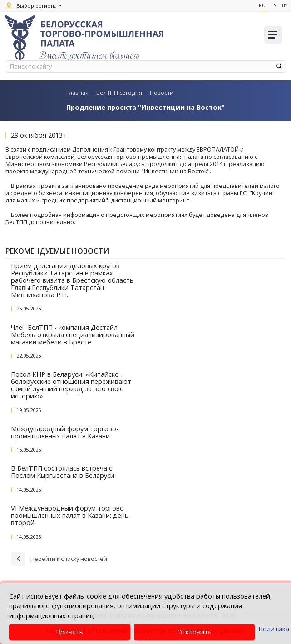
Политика (274, 629)
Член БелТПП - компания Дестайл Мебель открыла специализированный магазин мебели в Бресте (73, 335)
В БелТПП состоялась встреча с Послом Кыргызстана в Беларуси (63, 472)
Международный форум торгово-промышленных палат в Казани (65, 432)
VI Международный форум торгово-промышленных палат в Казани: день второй (70, 515)
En (274, 5)
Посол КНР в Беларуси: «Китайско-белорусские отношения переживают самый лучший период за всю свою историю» (71, 385)
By (285, 5)
